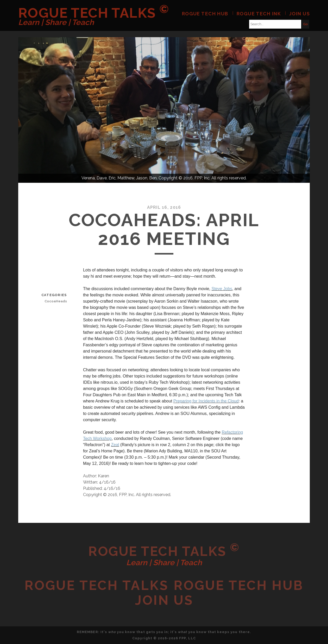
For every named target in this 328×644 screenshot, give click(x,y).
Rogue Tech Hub (205, 14)
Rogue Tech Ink (259, 14)
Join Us (299, 14)
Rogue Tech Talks (94, 13)
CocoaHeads (56, 301)
